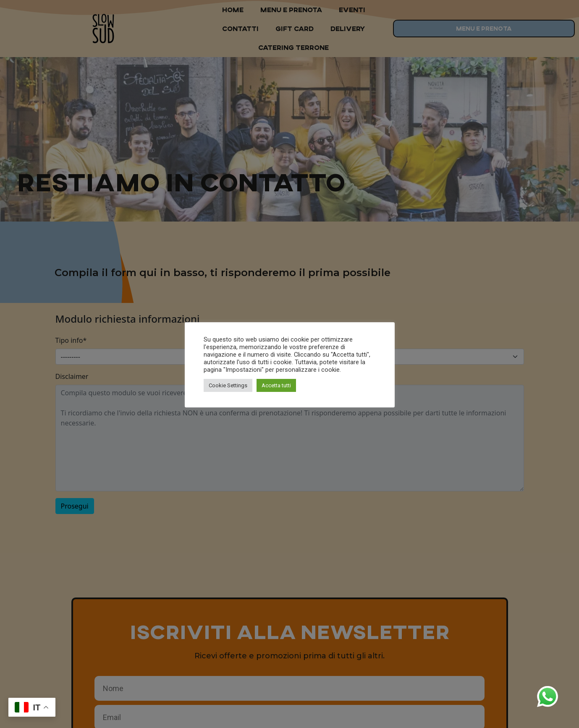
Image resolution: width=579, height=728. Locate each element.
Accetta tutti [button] (276, 385)
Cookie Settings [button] (228, 385)
